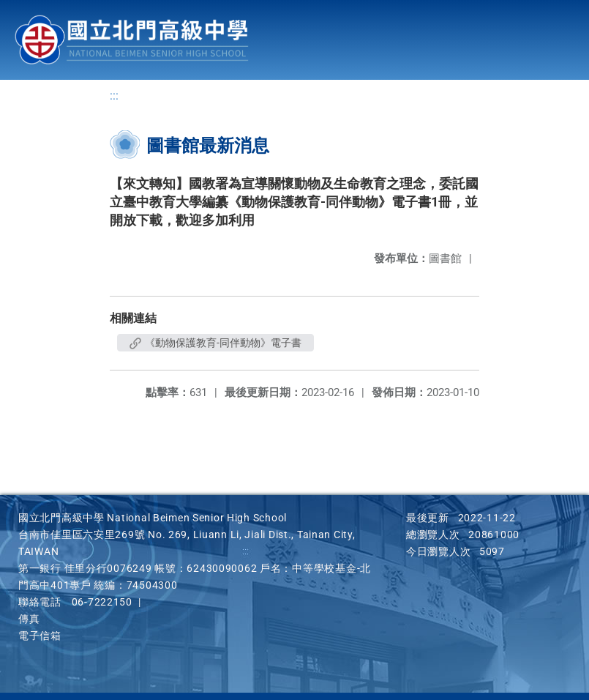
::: (114, 96)
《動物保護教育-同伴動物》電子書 (215, 343)
